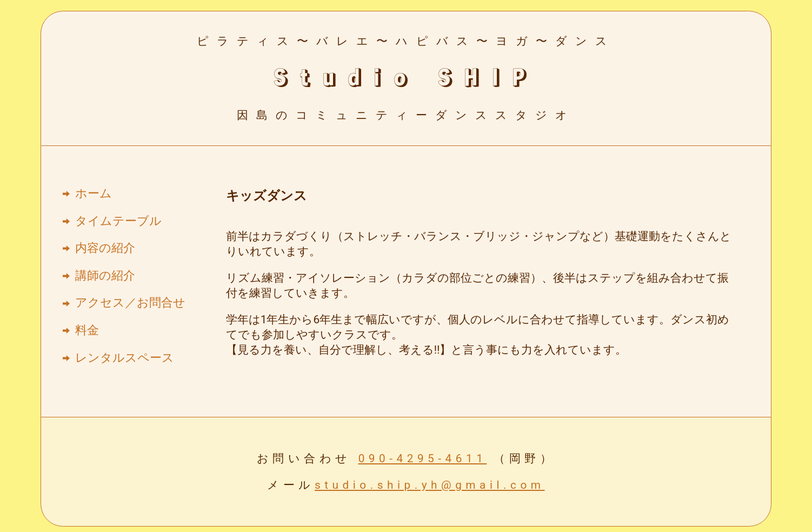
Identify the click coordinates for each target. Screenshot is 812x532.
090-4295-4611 (423, 458)
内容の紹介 (105, 248)
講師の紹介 (105, 275)
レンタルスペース (125, 358)
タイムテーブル (118, 221)
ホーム (94, 193)
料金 (87, 330)
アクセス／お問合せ (130, 302)
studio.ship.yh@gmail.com (430, 485)
